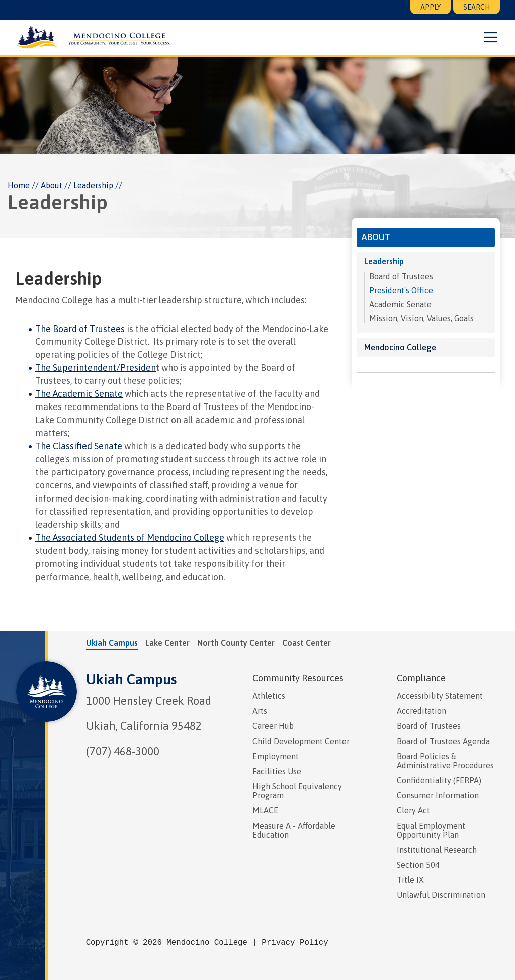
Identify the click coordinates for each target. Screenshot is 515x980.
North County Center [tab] (236, 643)
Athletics (269, 696)
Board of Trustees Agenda (443, 741)
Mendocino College (400, 347)
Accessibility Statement (440, 696)
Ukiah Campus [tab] (112, 643)
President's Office (401, 290)
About (52, 185)
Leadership (384, 261)
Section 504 (418, 865)
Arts (260, 711)
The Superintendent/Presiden (96, 367)
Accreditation (421, 711)
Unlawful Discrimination (441, 895)
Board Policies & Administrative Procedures (445, 761)
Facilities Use (277, 771)
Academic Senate (400, 304)
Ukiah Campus (131, 679)
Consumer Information (438, 795)
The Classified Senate (79, 446)
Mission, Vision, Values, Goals (421, 318)
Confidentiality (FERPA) (439, 780)
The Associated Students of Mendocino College (130, 538)
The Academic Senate (79, 394)
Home (19, 185)
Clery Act (413, 810)
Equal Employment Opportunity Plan (431, 830)
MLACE (265, 810)
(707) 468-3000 (123, 751)
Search (477, 7)
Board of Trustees (401, 276)
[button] (491, 38)
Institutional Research (437, 850)
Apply (431, 7)
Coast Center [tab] (307, 643)
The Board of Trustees (80, 329)
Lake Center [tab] (167, 643)
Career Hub (273, 726)
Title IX (410, 880)
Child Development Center (301, 741)
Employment (276, 756)
